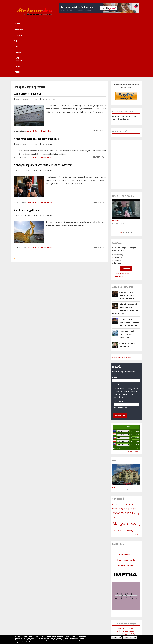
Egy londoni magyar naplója (126, 583)
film (114, 469)
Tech (70, 627)
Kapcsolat (118, 627)
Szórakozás (61, 627)
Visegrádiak (51, 627)
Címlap (34, 627)
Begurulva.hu (126, 501)
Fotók (115, 24)
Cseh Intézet (126, 591)
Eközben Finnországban (126, 580)
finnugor (133, 460)
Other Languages (98, 627)
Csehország (116, 205)
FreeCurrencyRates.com (133, 403)
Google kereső (120, 83)
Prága (114, 439)
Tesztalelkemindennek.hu (126, 517)
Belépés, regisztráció (123, 63)
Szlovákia (114, 210)
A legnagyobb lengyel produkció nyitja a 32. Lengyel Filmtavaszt (127, 247)
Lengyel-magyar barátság (126, 586)
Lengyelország (116, 208)
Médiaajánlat (71, 632)
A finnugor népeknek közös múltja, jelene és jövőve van (43, 117)
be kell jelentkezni (33, 83)
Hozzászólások (47, 83)
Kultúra (42, 627)
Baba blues (116, 172)
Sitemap (109, 627)
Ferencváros (117, 460)
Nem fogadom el (130, 638)
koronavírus (121, 465)
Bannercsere (93, 632)
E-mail (113, 327)
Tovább (137, 486)
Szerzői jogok (82, 632)
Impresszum (60, 632)
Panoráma (85, 627)
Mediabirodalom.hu (126, 506)
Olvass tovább (99, 83)
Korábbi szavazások (115, 224)
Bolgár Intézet (126, 597)
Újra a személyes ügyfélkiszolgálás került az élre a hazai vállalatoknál (129, 274)
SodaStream (117, 457)
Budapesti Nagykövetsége (126, 602)
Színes (77, 627)
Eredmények (112, 226)
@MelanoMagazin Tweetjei (122, 309)
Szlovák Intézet (126, 594)
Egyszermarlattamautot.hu (126, 512)
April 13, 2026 (117, 400)
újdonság (134, 465)
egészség (125, 460)
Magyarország (126, 475)
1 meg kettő (112, 351)
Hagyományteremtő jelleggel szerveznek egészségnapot (127, 286)
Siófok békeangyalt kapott (28, 162)
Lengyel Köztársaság (126, 600)
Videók (127, 24)
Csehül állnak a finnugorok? (28, 45)
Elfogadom (116, 638)
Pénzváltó (126, 379)
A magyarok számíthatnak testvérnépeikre (36, 90)
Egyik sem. (114, 213)
